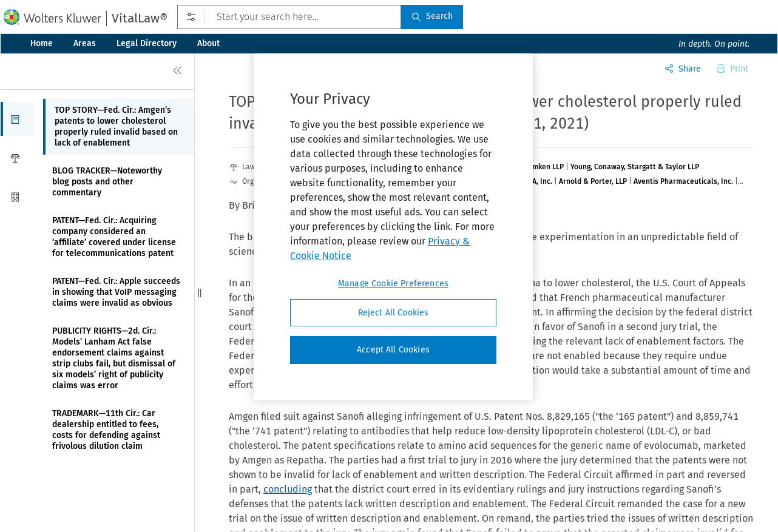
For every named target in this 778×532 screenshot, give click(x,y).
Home (42, 43)
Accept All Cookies (393, 350)
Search (432, 16)
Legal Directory (147, 43)
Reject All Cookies (394, 313)
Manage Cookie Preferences (393, 284)
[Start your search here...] (289, 17)
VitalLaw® (140, 18)
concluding (288, 489)
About (208, 43)
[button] (17, 119)
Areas (85, 43)
